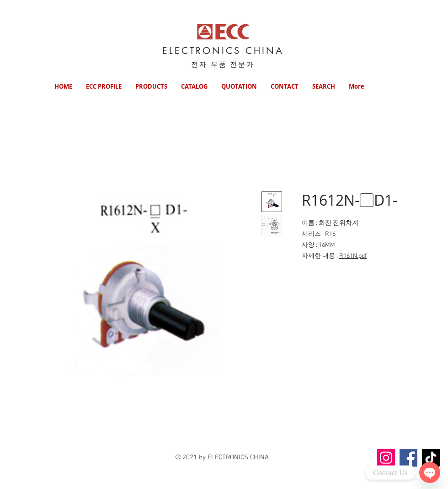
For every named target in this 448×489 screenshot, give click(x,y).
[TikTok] (431, 458)
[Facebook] (408, 458)
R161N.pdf (353, 256)
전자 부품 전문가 (223, 64)
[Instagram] (386, 458)
